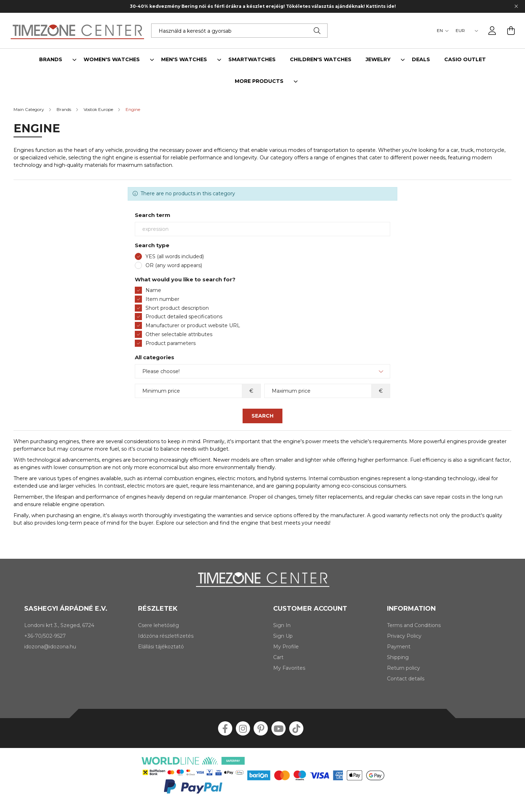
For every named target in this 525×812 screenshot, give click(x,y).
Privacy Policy (404, 636)
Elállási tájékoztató (161, 647)
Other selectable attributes (179, 334)
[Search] (317, 31)
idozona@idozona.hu (50, 647)
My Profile (286, 647)
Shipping (398, 657)
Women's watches (112, 60)
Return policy (404, 668)
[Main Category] (29, 109)
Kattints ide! (384, 6)
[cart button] (511, 31)
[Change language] (441, 31)
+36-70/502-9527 (45, 636)
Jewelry (378, 60)
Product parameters (171, 343)
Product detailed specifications (184, 317)
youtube (279, 728)
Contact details (406, 679)
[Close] (516, 6)
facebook (225, 728)
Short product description (177, 308)
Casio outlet (465, 60)
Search (262, 416)
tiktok (296, 728)
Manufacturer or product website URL (193, 325)
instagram (243, 728)
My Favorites (289, 668)
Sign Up (283, 636)
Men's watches (184, 60)
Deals (421, 60)
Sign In (282, 625)
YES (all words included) (175, 256)
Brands (51, 60)
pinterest (261, 728)
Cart (278, 657)
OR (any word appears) (174, 265)
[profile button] (492, 31)
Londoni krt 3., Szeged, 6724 (59, 625)
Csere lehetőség (158, 625)
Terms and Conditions (414, 625)
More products (259, 81)
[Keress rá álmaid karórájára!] (239, 31)
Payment (399, 647)
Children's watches (321, 60)
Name (153, 290)
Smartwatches (252, 60)
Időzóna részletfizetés (166, 636)
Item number (162, 299)
